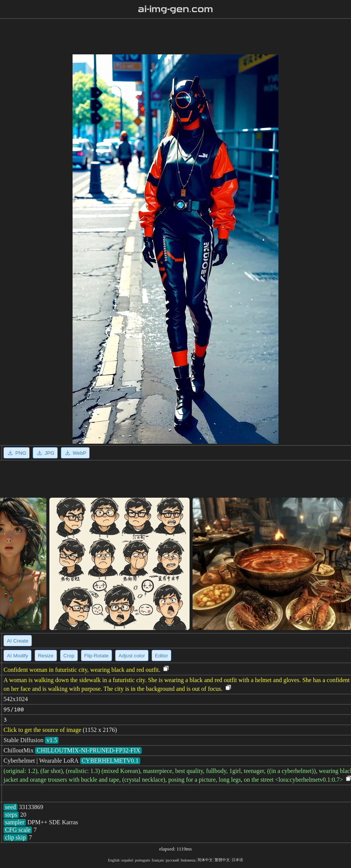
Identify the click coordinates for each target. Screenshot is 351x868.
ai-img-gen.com (176, 9)
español (127, 860)
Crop (69, 656)
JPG (45, 453)
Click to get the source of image (42, 730)
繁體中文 (222, 860)
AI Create (17, 641)
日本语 (237, 860)
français (158, 860)
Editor (162, 656)
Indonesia (188, 860)
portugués (142, 860)
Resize (46, 656)
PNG (17, 453)
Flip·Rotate (96, 656)
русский (172, 860)
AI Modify (17, 656)
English (114, 860)
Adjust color (132, 656)
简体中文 (205, 860)
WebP (75, 453)
